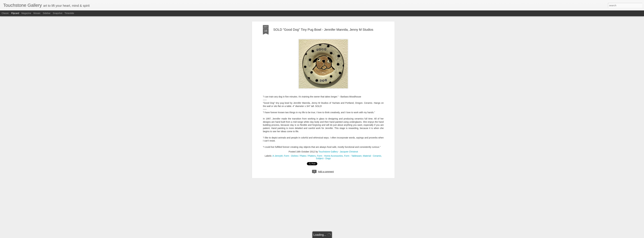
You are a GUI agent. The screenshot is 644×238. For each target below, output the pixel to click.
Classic (5, 13)
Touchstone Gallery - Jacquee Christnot (338, 129)
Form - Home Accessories (330, 133)
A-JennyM (277, 133)
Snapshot (58, 13)
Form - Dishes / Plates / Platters (300, 133)
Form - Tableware (353, 133)
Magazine (26, 13)
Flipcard (15, 13)
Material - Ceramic (372, 133)
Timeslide (69, 13)
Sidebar (47, 13)
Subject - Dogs (323, 136)
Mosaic (37, 13)
